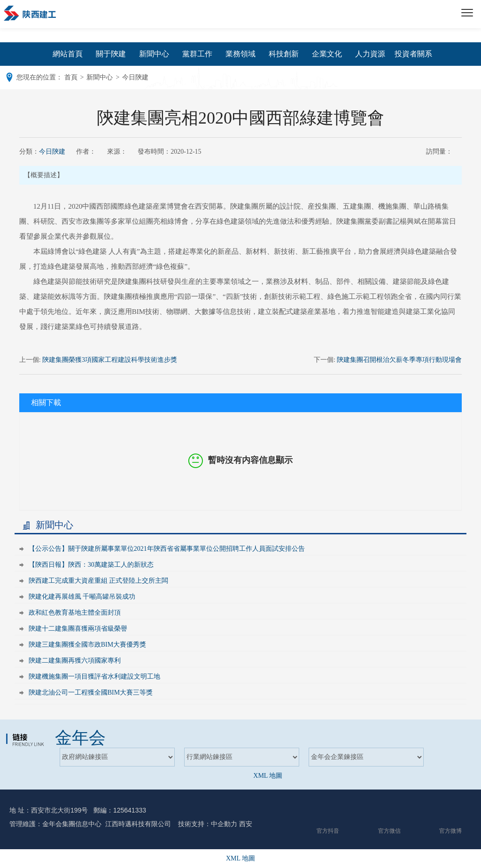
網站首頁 (68, 54)
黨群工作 (197, 54)
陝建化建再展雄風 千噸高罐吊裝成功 (82, 597)
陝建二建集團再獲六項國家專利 (75, 661)
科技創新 (284, 54)
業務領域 (240, 54)
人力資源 (370, 54)
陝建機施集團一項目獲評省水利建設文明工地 (94, 676)
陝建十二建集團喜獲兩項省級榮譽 (78, 629)
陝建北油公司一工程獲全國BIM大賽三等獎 (91, 692)
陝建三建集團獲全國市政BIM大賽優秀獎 (87, 645)
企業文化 (327, 54)
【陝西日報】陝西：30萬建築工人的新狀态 (91, 565)
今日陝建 (52, 152)
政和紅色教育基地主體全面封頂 (75, 613)
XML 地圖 (268, 776)
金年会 (80, 738)
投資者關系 (413, 54)
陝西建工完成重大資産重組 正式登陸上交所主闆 (99, 581)
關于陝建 (111, 54)
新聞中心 (154, 54)
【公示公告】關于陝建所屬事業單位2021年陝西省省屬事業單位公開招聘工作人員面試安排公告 (167, 549)
